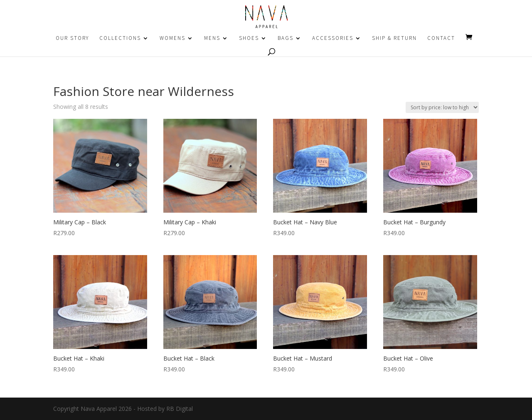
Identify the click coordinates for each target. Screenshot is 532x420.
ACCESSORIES (333, 38)
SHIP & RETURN (394, 38)
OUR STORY (72, 38)
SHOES (249, 38)
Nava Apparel (99, 409)
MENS (212, 38)
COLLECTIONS (120, 38)
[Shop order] (442, 107)
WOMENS (172, 38)
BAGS (286, 38)
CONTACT (441, 38)
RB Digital (180, 409)
